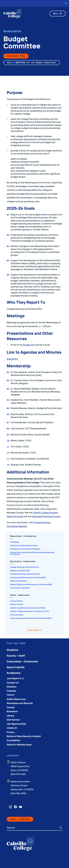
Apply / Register (20, 819)
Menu (58, 14)
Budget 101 (29, 345)
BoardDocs (12, 359)
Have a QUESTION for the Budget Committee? (32, 63)
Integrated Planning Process (46, 516)
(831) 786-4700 (18, 793)
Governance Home (16, 56)
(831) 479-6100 (18, 774)
